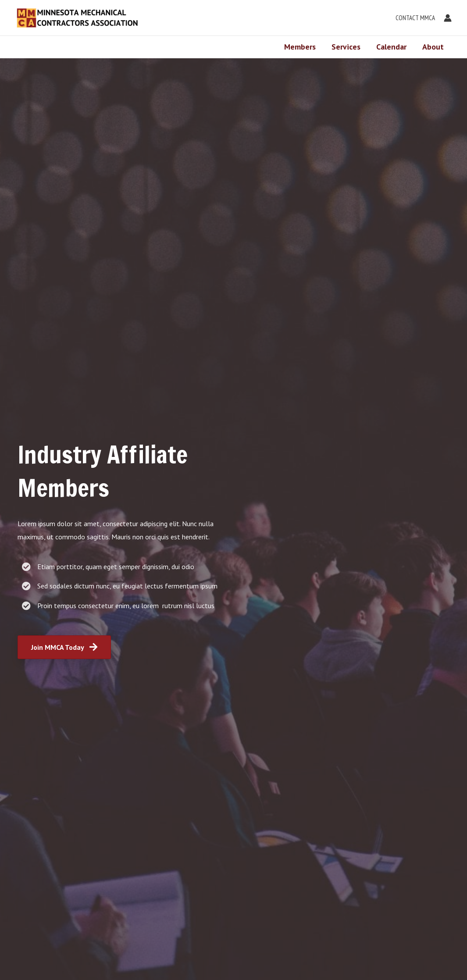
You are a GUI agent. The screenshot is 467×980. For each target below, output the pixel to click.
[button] (413, 18)
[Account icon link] (448, 18)
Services (346, 47)
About (433, 47)
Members (300, 47)
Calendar (391, 47)
